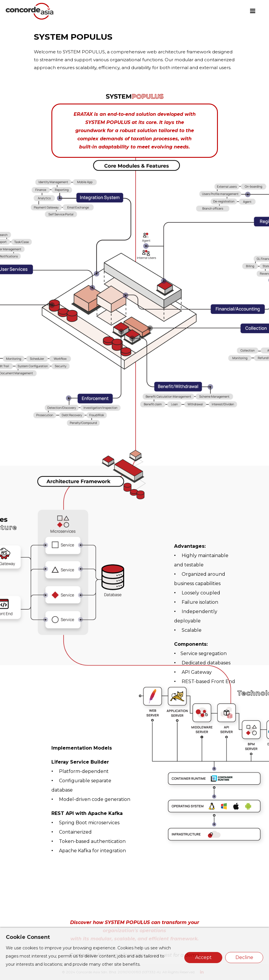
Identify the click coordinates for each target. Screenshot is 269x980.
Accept (203, 957)
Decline (244, 957)
